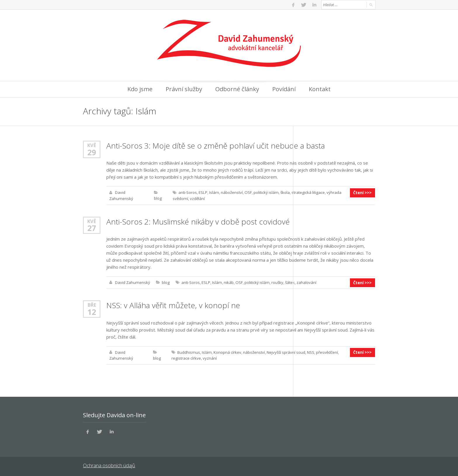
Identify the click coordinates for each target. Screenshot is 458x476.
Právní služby (184, 89)
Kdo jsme (140, 89)
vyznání (209, 357)
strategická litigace (306, 192)
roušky (275, 282)
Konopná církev (226, 351)
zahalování (304, 282)
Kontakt (320, 89)
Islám (213, 192)
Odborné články (237, 89)
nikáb (227, 282)
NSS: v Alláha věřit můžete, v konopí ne (173, 305)
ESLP (202, 192)
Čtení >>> (363, 192)
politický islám (264, 192)
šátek (287, 282)
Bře (92, 304)
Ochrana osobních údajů (109, 464)
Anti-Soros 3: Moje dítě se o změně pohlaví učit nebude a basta (215, 146)
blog (157, 198)
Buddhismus (188, 351)
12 (92, 311)
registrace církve (185, 357)
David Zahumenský (132, 282)
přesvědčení (325, 351)
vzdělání (196, 198)
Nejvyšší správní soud (284, 351)
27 (92, 227)
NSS (309, 351)
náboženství (230, 192)
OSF (247, 192)
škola (283, 192)
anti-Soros (187, 192)
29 (92, 152)
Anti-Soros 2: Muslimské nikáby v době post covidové (197, 221)
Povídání (284, 89)
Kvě (92, 145)
